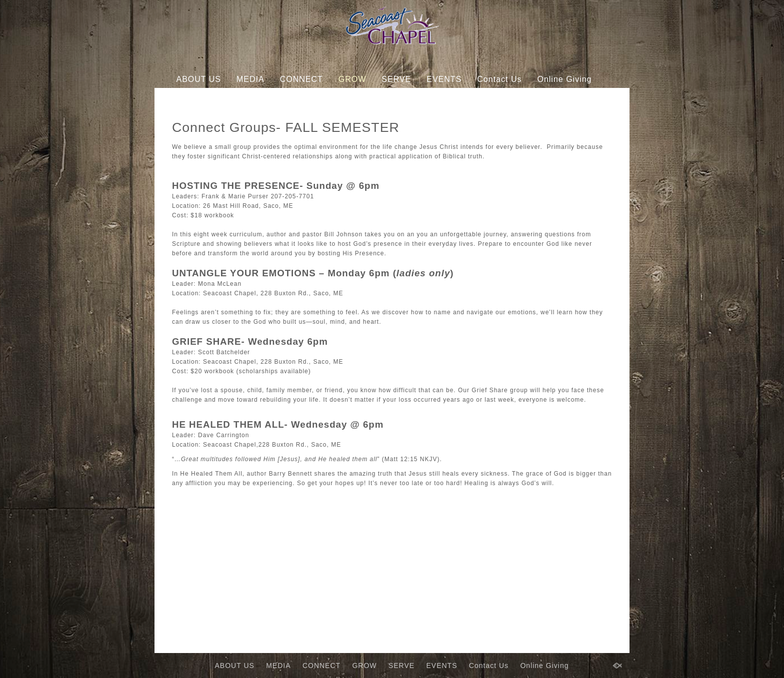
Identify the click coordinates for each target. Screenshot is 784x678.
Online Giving (564, 79)
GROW (352, 79)
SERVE (396, 79)
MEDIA (250, 79)
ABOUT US (199, 79)
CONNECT (301, 79)
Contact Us (499, 79)
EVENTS (444, 79)
